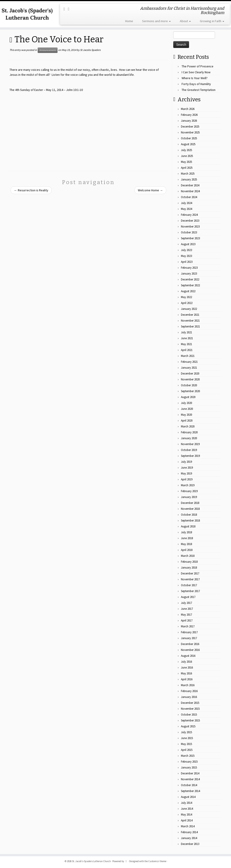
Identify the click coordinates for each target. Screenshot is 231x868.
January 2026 (189, 121)
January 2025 (189, 179)
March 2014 (188, 826)
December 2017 (190, 573)
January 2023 (189, 274)
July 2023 (186, 250)
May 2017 (186, 615)
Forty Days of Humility (196, 84)
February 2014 (189, 832)
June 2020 (187, 409)
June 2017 (187, 609)
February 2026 (189, 115)
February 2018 (189, 562)
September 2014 (190, 791)
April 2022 (187, 303)
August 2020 (188, 397)
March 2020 (188, 426)
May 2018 (186, 544)
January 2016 (189, 697)
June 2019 (187, 468)
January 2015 (189, 767)
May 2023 (186, 256)
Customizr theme (157, 861)
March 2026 (188, 109)
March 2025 (188, 174)
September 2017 (190, 591)
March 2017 (188, 626)
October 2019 (189, 450)
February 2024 (189, 215)
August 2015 (188, 726)
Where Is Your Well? (195, 78)
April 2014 (187, 820)
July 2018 (186, 532)
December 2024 (190, 185)
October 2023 (189, 232)
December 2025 (190, 127)
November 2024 (190, 191)
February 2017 (189, 632)
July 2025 (186, 150)
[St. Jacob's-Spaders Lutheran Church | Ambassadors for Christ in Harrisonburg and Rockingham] (27, 14)
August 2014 (188, 797)
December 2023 (190, 221)
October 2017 (189, 585)
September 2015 (190, 720)
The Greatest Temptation (199, 90)
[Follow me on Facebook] (70, 9)
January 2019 (189, 497)
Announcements (48, 50)
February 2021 (189, 362)
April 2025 (187, 168)
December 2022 (190, 279)
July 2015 (186, 732)
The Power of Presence (198, 66)
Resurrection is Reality (31, 190)
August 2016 (188, 656)
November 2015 (190, 709)
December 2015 (190, 703)
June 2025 (187, 156)
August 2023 (188, 244)
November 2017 (190, 579)
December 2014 (190, 773)
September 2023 (190, 238)
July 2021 (186, 332)
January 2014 (189, 838)
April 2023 (187, 262)
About (185, 21)
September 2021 (190, 326)
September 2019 (190, 456)
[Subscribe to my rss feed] (66, 9)
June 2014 (187, 809)
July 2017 (186, 603)
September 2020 (190, 391)
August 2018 (188, 526)
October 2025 (189, 138)
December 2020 (190, 374)
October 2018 (189, 515)
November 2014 (190, 779)
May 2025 (186, 162)
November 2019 (190, 444)
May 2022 (186, 297)
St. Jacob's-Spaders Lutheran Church (91, 861)
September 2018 (190, 521)
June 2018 (187, 538)
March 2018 (188, 556)
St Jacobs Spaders (90, 50)
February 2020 (189, 432)
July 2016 (186, 662)
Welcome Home (150, 190)
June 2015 (187, 738)
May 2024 (186, 209)
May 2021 (186, 344)
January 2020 (189, 438)
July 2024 (186, 203)
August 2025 (188, 144)
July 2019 (186, 462)
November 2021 (190, 321)
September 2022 (190, 285)
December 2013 (190, 844)
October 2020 (189, 385)
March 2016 (188, 685)
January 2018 (189, 568)
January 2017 (189, 638)
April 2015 (187, 750)
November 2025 (190, 132)
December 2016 (190, 644)
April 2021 (187, 350)
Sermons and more (156, 21)
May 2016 (186, 673)
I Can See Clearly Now (196, 72)
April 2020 (187, 421)
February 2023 (189, 268)
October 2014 (189, 785)
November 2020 (190, 379)
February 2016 (189, 691)
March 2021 (188, 356)
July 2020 (186, 403)
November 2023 (190, 226)
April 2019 (187, 479)
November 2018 (190, 509)
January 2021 (189, 368)
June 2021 (187, 338)
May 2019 (186, 473)
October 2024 (189, 197)
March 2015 (188, 756)
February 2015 (189, 762)
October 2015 (189, 715)
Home (129, 21)
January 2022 (189, 309)
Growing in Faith (212, 21)
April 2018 (187, 550)
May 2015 (186, 744)
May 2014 (186, 815)
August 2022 (188, 291)
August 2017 (188, 597)
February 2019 (189, 491)
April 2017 (187, 620)
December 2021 (190, 315)
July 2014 (186, 803)
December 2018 (190, 503)
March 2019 (188, 485)
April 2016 (187, 679)
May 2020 (186, 415)
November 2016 (190, 650)
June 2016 (187, 668)
